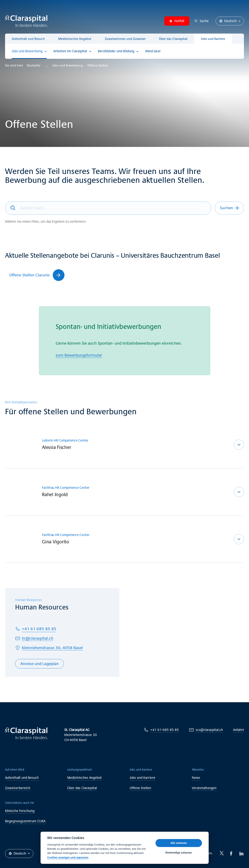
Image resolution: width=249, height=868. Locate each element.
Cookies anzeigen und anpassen (68, 857)
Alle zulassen (179, 843)
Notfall (177, 21)
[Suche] (202, 21)
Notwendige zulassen (179, 853)
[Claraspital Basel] (26, 21)
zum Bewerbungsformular (79, 355)
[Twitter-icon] (222, 853)
